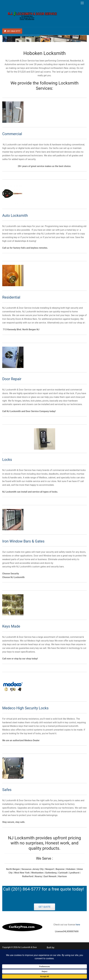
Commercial (12, 134)
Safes (7, 790)
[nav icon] (82, 3)
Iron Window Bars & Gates (23, 541)
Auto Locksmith (15, 215)
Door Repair (12, 379)
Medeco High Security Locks (25, 708)
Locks (7, 460)
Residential (11, 297)
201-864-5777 (12, 31)
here (78, 925)
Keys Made (11, 626)
